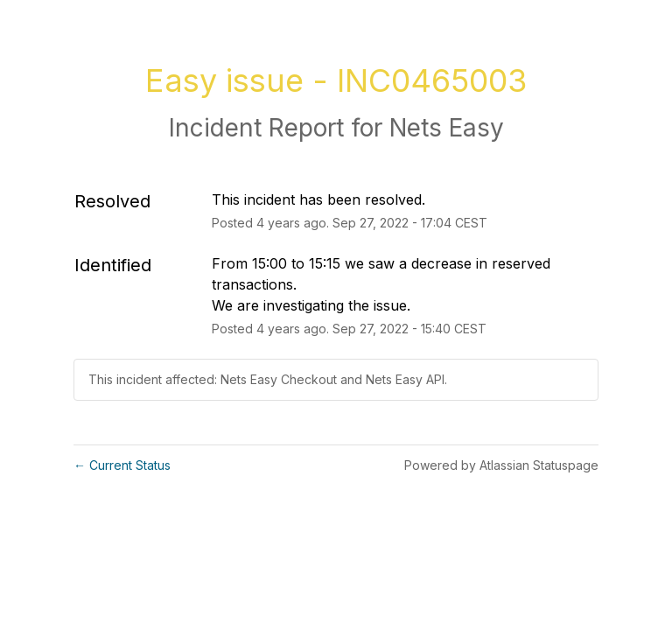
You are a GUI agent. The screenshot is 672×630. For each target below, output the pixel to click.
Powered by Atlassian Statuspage (501, 465)
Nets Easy (447, 128)
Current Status (122, 465)
